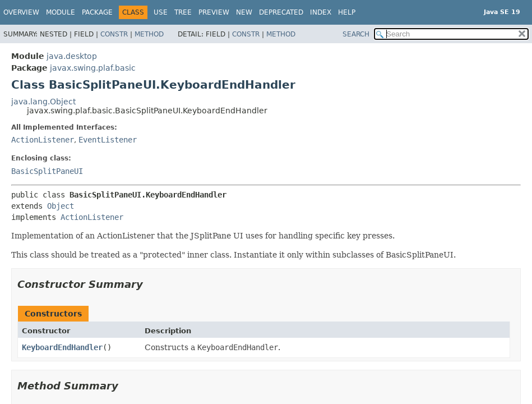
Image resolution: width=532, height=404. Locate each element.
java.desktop (72, 56)
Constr (114, 34)
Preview (214, 12)
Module (61, 12)
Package (97, 12)
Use (161, 12)
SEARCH (356, 34)
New (244, 12)
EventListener (108, 140)
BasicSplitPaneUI (47, 171)
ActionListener (43, 140)
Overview (21, 12)
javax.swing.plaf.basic (93, 68)
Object (61, 206)
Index (321, 12)
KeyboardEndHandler (62, 347)
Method (149, 34)
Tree (183, 12)
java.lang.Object (43, 102)
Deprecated (281, 12)
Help (347, 12)
